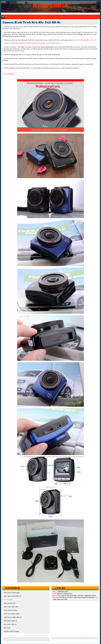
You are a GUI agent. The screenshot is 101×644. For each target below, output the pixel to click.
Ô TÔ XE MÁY (8, 600)
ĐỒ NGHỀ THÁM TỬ (10, 621)
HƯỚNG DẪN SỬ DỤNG (11, 631)
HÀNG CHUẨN (50, 6)
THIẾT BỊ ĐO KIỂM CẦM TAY (13, 617)
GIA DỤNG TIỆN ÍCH (10, 624)
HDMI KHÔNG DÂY (10, 603)
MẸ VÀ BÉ (7, 628)
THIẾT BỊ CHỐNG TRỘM (12, 614)
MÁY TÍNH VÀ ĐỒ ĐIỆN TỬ (13, 596)
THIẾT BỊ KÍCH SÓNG (11, 610)
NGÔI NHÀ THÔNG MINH (12, 593)
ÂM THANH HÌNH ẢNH (11, 607)
